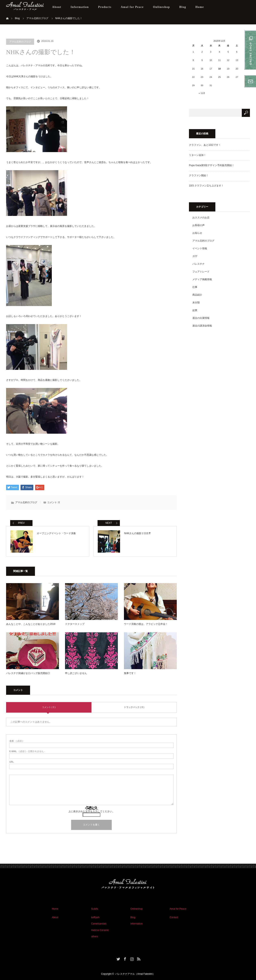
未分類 (196, 303)
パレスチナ (199, 264)
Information (80, 7)
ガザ (195, 256)
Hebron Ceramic (100, 930)
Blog (183, 7)
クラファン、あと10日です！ (205, 145)
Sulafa (94, 909)
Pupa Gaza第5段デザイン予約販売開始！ (212, 165)
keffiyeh (95, 917)
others (94, 936)
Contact (174, 917)
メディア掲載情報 (202, 279)
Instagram (131, 958)
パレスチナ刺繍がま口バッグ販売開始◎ (28, 673)
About (57, 7)
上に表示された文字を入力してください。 (91, 811)
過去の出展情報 (201, 318)
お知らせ (197, 233)
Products (105, 7)
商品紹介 (197, 295)
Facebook (125, 958)
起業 (195, 310)
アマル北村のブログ (20, 42)
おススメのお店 (201, 218)
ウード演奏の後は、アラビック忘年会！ (146, 624)
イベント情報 (200, 248)
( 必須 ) (16, 741)
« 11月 (202, 93)
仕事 (195, 287)
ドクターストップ (75, 624)
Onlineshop (161, 7)
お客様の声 (199, 225)
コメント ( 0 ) (49, 707)
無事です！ (130, 673)
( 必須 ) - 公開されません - (27, 751)
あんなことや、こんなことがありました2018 (31, 624)
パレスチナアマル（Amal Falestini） (135, 974)
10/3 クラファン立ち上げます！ (206, 186)
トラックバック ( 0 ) (134, 707)
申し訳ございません (76, 673)
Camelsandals (99, 924)
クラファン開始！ (199, 175)
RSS (138, 958)
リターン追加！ (197, 155)
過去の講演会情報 (202, 326)
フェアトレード (201, 272)
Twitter (118, 958)
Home (200, 7)
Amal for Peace (132, 7)
